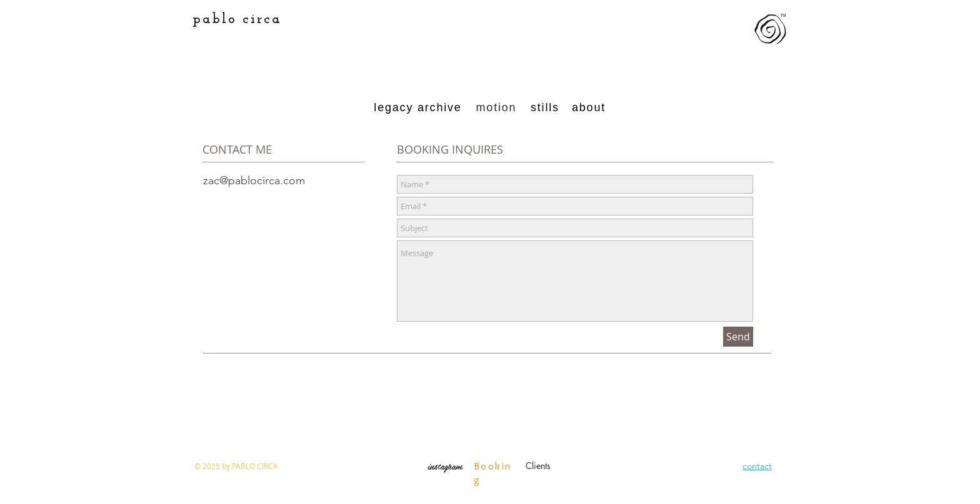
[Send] (738, 337)
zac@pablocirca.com (254, 180)
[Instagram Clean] (725, 464)
